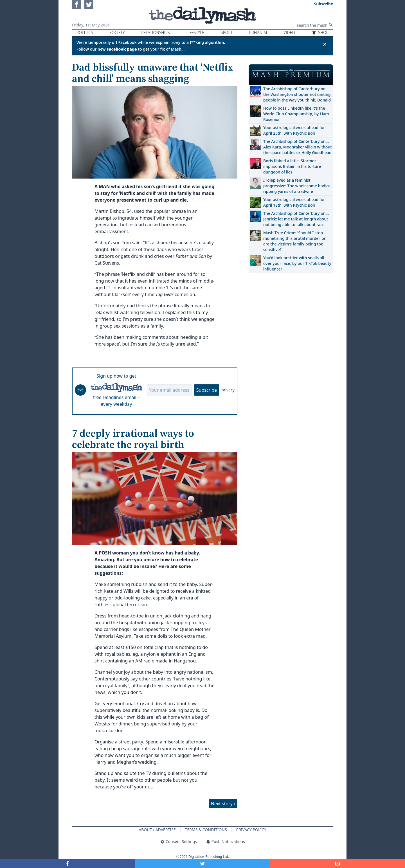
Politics (85, 32)
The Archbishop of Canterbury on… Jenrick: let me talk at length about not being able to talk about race (296, 219)
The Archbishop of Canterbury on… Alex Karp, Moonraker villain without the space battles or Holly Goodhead (298, 147)
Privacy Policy (251, 830)
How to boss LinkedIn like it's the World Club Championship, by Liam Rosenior (296, 114)
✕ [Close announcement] (325, 44)
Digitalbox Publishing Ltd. (209, 857)
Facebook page (122, 49)
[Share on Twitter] (202, 864)
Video (289, 32)
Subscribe (207, 390)
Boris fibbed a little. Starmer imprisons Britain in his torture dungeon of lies (292, 166)
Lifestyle (195, 32)
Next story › (223, 804)
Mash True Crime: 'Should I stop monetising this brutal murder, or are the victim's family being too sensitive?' (294, 241)
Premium (258, 32)
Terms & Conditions (206, 830)
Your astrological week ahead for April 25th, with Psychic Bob (294, 130)
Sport (227, 32)
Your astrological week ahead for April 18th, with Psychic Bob (294, 202)
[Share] (337, 864)
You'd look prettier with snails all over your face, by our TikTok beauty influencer (297, 263)
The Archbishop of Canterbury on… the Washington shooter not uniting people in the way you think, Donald (297, 94)
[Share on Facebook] (67, 864)
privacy (228, 390)
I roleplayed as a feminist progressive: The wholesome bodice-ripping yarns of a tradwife (298, 186)
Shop (320, 32)
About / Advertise (157, 830)
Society (117, 32)
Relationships (156, 32)
